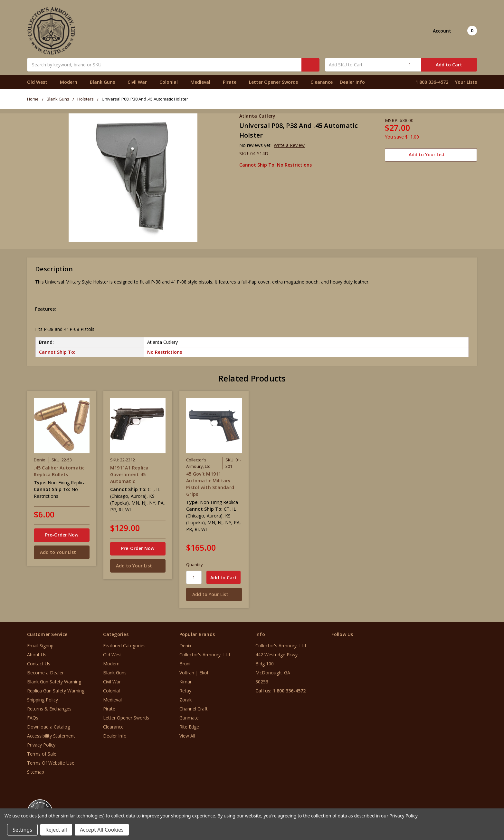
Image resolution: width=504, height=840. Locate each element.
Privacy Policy (41, 745)
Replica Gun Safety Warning (56, 691)
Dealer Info (352, 82)
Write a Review (289, 145)
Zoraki (186, 700)
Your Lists (466, 82)
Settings (22, 830)
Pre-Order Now (62, 535)
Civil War (140, 82)
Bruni (185, 664)
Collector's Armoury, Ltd (205, 655)
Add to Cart (449, 65)
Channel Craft (194, 709)
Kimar (185, 682)
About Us (37, 655)
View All (187, 736)
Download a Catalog (48, 727)
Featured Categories (124, 646)
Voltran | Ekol (194, 673)
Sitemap (36, 772)
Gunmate (189, 718)
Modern (71, 82)
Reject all (56, 830)
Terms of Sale (42, 754)
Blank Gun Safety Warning (54, 682)
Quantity (195, 565)
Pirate (232, 82)
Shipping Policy (43, 700)
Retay (185, 691)
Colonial (171, 82)
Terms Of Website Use (51, 763)
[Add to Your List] (62, 552)
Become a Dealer (45, 673)
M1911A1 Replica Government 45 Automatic (129, 474)
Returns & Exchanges (49, 709)
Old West (40, 82)
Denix (185, 646)
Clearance (322, 82)
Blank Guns (105, 82)
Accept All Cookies (102, 830)
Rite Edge (189, 727)
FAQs (33, 718)
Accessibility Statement (51, 736)
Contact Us (39, 664)
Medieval (203, 82)
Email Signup (40, 646)
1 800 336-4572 (432, 82)
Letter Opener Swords (276, 82)
